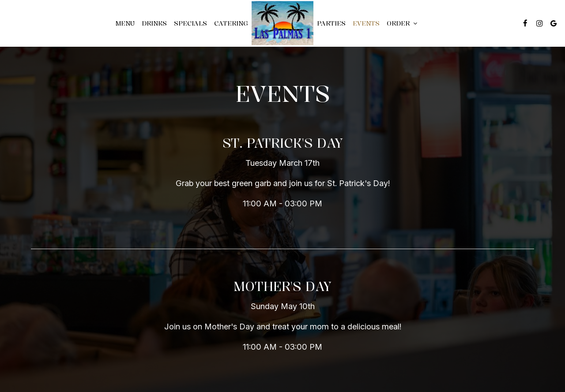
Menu (125, 23)
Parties (331, 23)
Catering (231, 23)
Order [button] (402, 23)
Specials (190, 23)
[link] (282, 23)
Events (366, 23)
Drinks (154, 23)
